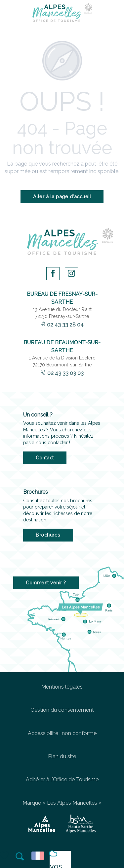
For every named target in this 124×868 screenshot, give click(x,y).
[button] (20, 856)
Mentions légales (62, 687)
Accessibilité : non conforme (62, 733)
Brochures (48, 535)
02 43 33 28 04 (65, 325)
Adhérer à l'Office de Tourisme (62, 779)
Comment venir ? (46, 583)
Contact (45, 458)
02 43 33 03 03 (65, 373)
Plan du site (62, 756)
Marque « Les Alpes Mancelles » (62, 803)
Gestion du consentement (62, 710)
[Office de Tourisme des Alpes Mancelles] (62, 14)
